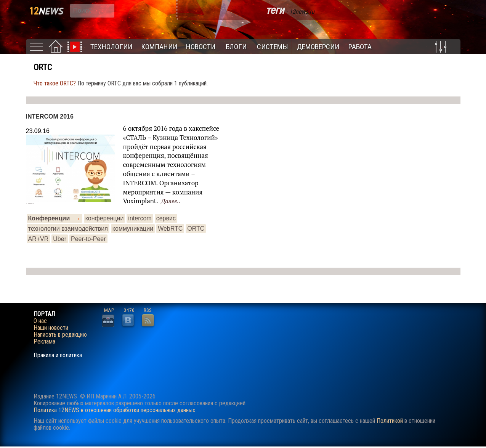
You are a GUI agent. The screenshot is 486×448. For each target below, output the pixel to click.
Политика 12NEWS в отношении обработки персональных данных (114, 410)
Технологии (111, 47)
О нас (40, 321)
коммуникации (133, 229)
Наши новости (51, 328)
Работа (360, 47)
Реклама (44, 342)
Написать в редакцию (60, 335)
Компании (159, 47)
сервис (166, 218)
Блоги (236, 47)
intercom (140, 218)
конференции (105, 218)
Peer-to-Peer (88, 239)
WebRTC (170, 229)
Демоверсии (318, 47)
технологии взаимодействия (68, 229)
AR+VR (38, 239)
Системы (273, 47)
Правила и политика (58, 355)
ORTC (196, 229)
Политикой (390, 421)
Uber (60, 239)
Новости (201, 47)
